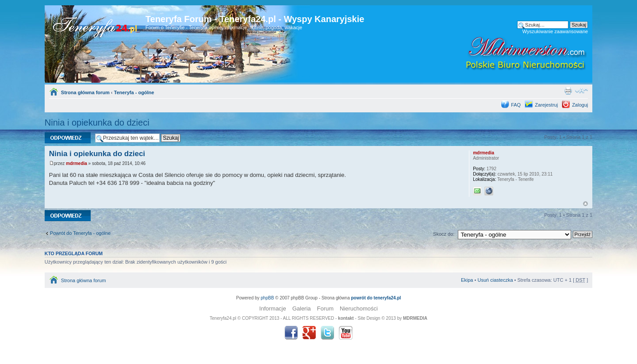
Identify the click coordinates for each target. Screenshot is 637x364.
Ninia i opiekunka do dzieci (97, 123)
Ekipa (467, 280)
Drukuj (568, 91)
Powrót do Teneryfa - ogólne (80, 233)
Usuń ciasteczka (495, 280)
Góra (585, 204)
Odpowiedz (68, 138)
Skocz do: (444, 234)
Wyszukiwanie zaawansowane (555, 31)
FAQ (516, 105)
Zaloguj (580, 105)
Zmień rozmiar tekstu (581, 91)
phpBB (267, 298)
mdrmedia (77, 163)
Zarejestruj (546, 105)
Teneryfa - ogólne (134, 92)
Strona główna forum (85, 92)
